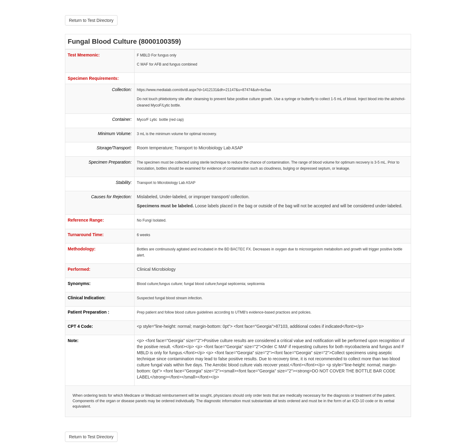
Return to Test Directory (91, 20)
